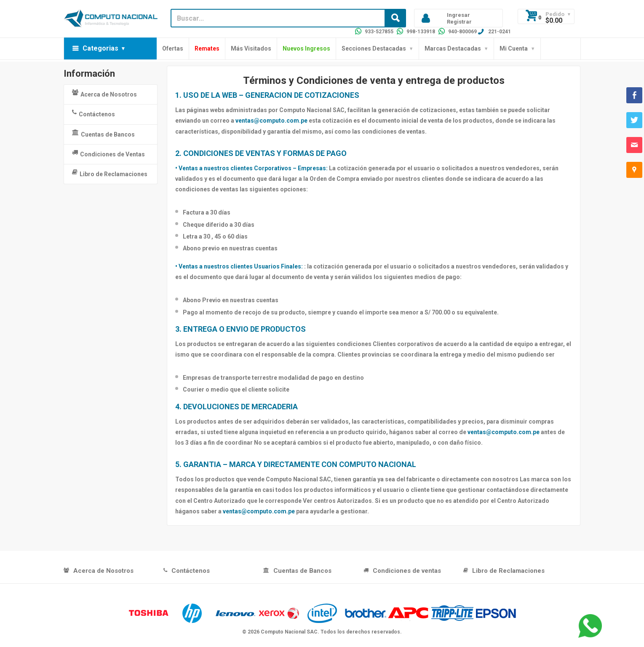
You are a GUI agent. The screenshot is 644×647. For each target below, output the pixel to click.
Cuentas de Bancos (103, 134)
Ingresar (458, 15)
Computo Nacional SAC (289, 632)
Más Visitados (251, 48)
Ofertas (173, 48)
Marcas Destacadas (453, 48)
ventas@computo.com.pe (271, 121)
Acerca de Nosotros (104, 94)
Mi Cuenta (514, 48)
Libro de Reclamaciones (110, 173)
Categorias (100, 48)
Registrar (459, 22)
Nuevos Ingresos (306, 48)
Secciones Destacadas (374, 48)
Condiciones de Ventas (108, 153)
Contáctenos (94, 113)
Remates (207, 48)
